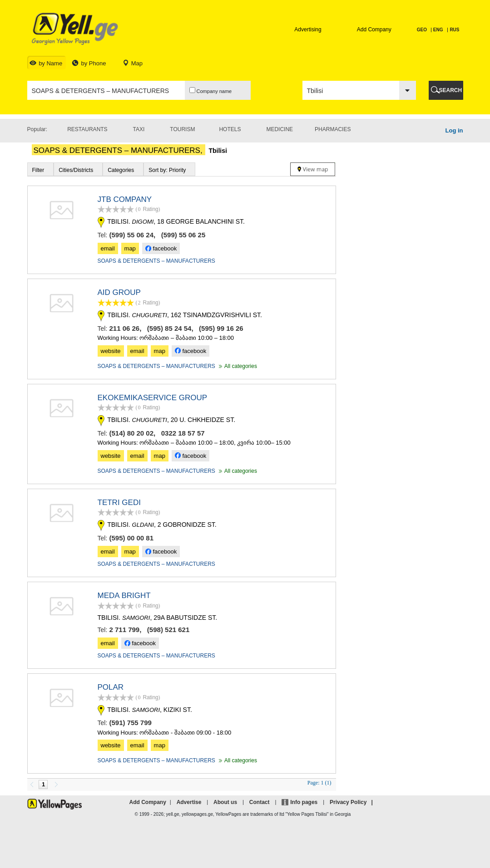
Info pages (304, 802)
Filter (38, 170)
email (108, 248)
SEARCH (451, 90)
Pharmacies (333, 129)
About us (225, 802)
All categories (237, 366)
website (111, 351)
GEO (423, 30)
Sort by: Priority (167, 170)
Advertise (189, 802)
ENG (438, 30)
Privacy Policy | (353, 802)
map (130, 248)
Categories (121, 170)
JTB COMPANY (125, 199)
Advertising (308, 29)
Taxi (139, 129)
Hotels (230, 129)
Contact (260, 802)
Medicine (280, 129)
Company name (211, 91)
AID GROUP (119, 292)
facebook (161, 248)
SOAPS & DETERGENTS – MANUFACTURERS (156, 261)
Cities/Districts (76, 170)
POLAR (111, 687)
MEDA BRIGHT (124, 596)
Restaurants (87, 129)
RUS (454, 30)
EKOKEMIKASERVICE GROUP (153, 398)
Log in (454, 130)
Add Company (374, 29)
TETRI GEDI (119, 503)
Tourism (182, 129)
